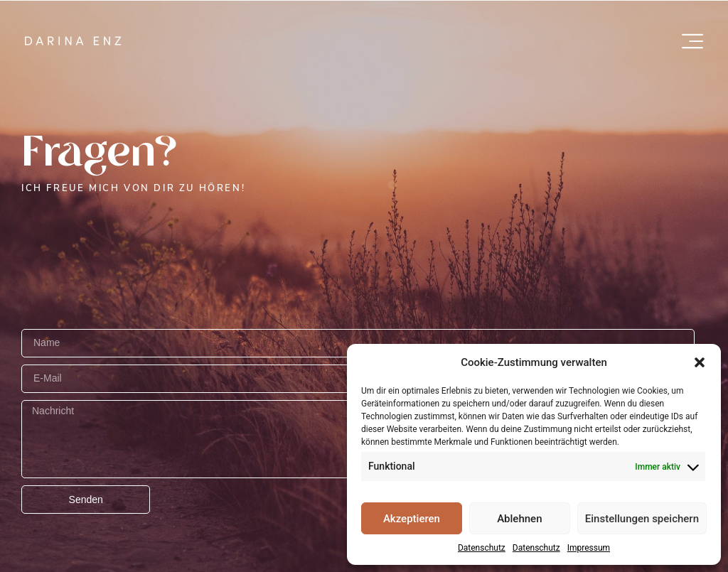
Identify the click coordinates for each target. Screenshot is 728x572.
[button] (700, 362)
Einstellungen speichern (642, 519)
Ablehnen (519, 519)
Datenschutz (482, 548)
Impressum (589, 548)
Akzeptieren (412, 519)
